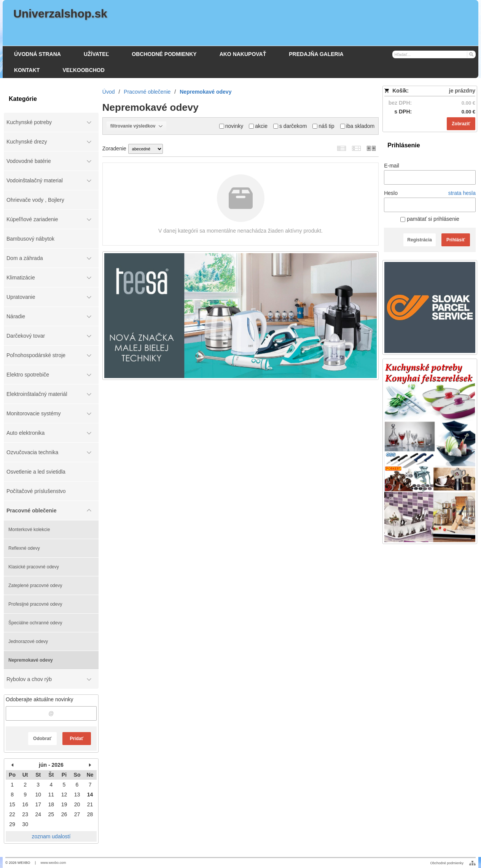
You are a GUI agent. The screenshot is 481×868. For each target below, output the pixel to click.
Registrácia (420, 240)
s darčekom (290, 126)
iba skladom (358, 126)
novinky (231, 126)
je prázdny (462, 91)
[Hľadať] (471, 54)
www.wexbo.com (53, 863)
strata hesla (462, 193)
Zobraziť (461, 124)
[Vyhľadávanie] (434, 54)
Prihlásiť (456, 240)
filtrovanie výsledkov (136, 126)
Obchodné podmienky (447, 863)
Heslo (391, 193)
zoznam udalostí (51, 836)
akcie (258, 126)
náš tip (323, 126)
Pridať (76, 739)
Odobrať (42, 739)
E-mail (392, 166)
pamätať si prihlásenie (430, 219)
